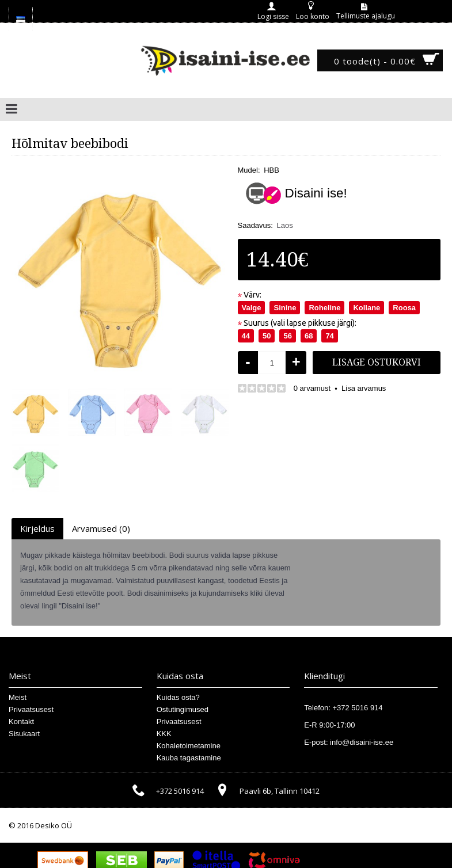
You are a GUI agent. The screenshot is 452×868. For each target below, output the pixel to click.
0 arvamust (312, 388)
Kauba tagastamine (189, 758)
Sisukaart (24, 734)
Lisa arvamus (364, 388)
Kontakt (21, 722)
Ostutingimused (183, 709)
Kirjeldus (37, 528)
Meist (18, 697)
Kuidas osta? (178, 697)
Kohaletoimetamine (189, 746)
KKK (164, 734)
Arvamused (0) (101, 528)
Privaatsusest (31, 709)
